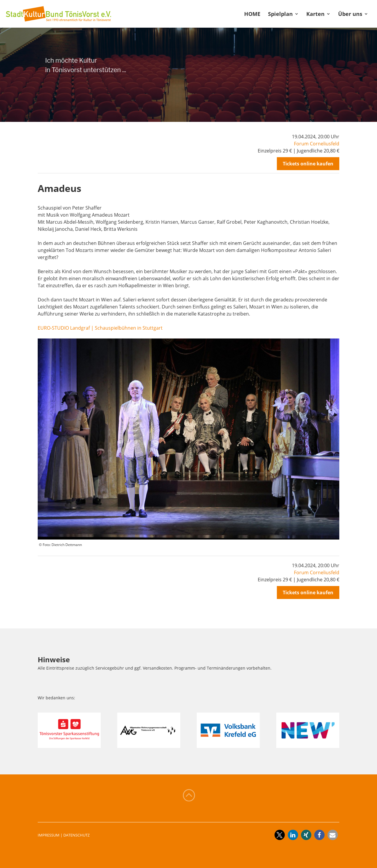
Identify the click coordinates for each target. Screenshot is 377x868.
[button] (280, 835)
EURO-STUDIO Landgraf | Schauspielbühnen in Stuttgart (100, 328)
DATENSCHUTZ (76, 835)
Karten (315, 15)
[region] (188, 75)
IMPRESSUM (49, 835)
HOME (252, 15)
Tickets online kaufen (308, 164)
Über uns (350, 15)
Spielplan (280, 15)
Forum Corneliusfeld (317, 144)
